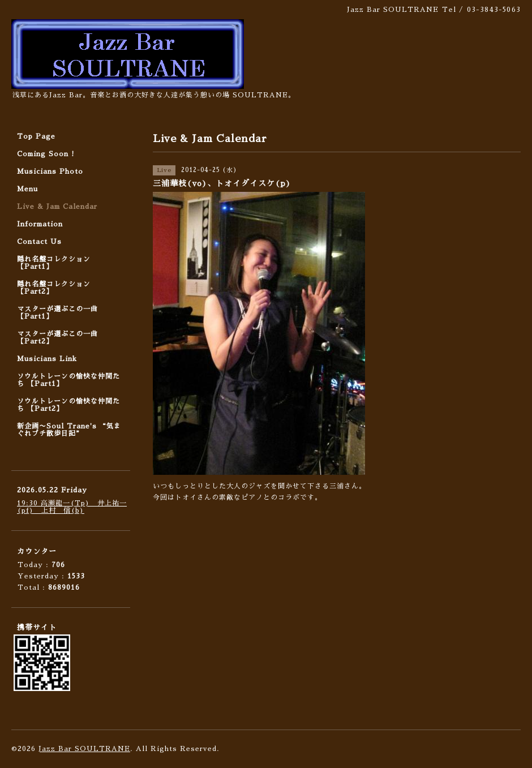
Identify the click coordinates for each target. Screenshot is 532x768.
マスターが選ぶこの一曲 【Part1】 (57, 313)
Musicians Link (47, 359)
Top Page (36, 136)
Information (40, 224)
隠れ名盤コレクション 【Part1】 (54, 263)
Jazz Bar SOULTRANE (84, 749)
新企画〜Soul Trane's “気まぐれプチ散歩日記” (69, 430)
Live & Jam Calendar (57, 207)
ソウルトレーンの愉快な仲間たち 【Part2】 (68, 405)
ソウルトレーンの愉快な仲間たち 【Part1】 (68, 380)
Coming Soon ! (46, 154)
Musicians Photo (50, 171)
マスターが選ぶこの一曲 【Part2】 (57, 338)
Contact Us (39, 242)
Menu (27, 189)
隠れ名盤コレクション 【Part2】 (54, 288)
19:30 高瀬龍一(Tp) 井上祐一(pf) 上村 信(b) (72, 507)
